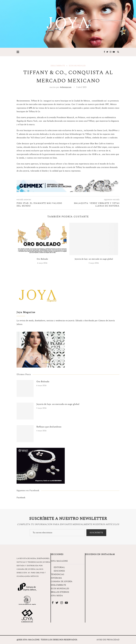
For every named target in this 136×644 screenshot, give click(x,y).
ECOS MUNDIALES (60, 589)
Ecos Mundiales (77, 66)
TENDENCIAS (57, 574)
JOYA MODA (57, 596)
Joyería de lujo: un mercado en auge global (94, 259)
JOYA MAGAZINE (59, 561)
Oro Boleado (42, 259)
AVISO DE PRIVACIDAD (108, 640)
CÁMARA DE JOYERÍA (62, 581)
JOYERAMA (56, 578)
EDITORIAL (59, 567)
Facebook (21, 498)
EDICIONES (59, 571)
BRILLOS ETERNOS (60, 592)
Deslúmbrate (58, 66)
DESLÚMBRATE (58, 585)
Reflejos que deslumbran (49, 427)
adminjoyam (66, 87)
